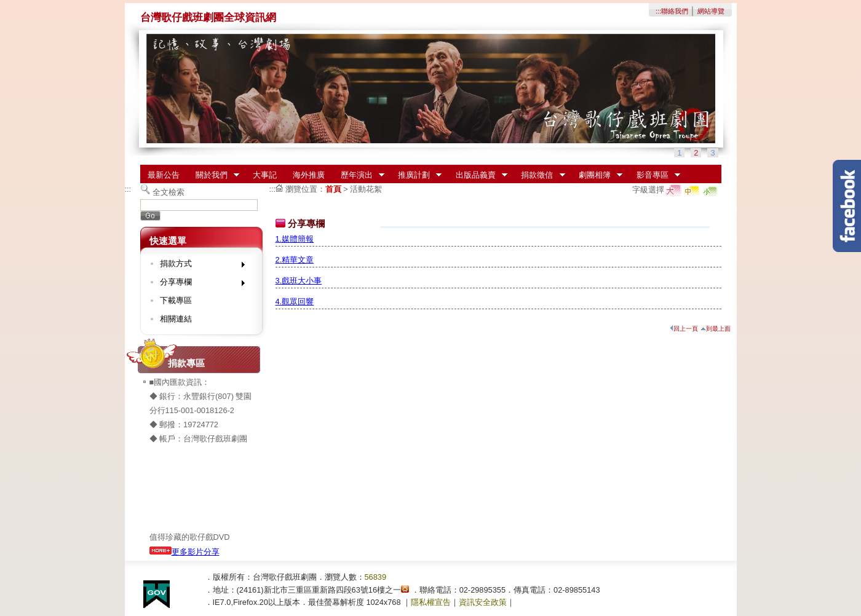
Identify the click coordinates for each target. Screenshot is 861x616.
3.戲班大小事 (299, 281)
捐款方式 (198, 266)
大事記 (265, 175)
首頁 (333, 189)
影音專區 (654, 175)
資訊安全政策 (483, 602)
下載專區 (176, 300)
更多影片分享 (184, 552)
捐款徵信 (539, 175)
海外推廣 (309, 175)
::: (658, 11)
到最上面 (716, 329)
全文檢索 (169, 192)
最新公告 (164, 175)
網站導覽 (711, 11)
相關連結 (176, 319)
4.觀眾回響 (295, 302)
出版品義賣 (478, 175)
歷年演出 (359, 175)
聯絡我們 (675, 11)
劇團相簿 (597, 175)
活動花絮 (366, 189)
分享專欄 (198, 284)
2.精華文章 (295, 260)
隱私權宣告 (431, 602)
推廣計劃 (416, 175)
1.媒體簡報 (295, 239)
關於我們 (213, 175)
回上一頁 (684, 329)
